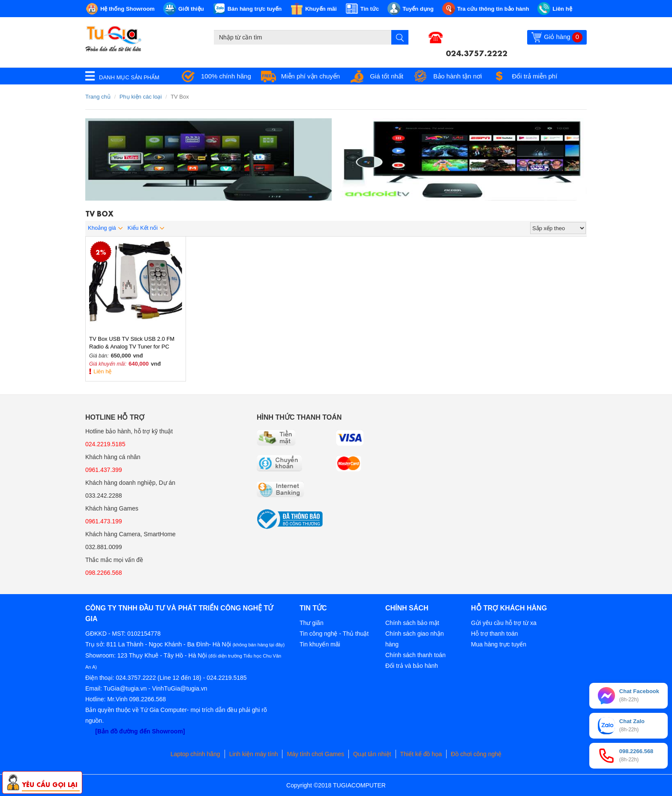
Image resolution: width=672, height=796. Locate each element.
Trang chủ (98, 97)
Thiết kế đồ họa (421, 754)
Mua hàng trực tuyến (499, 644)
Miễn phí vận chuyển (310, 76)
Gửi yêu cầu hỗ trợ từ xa (504, 623)
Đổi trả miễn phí (534, 76)
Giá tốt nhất (387, 76)
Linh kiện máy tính (254, 754)
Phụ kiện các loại (141, 97)
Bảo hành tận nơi (457, 76)
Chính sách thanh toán (415, 655)
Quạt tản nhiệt (372, 754)
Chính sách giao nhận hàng (414, 639)
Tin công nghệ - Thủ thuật (334, 634)
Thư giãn (312, 623)
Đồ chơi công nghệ (476, 754)
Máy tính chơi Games (315, 754)
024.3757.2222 (477, 52)
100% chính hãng (226, 76)
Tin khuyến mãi (320, 644)
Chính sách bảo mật (412, 623)
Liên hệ (102, 371)
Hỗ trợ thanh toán (495, 634)
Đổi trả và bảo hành (412, 666)
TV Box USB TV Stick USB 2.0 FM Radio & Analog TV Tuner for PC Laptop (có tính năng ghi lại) (132, 343)
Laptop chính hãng (195, 754)
